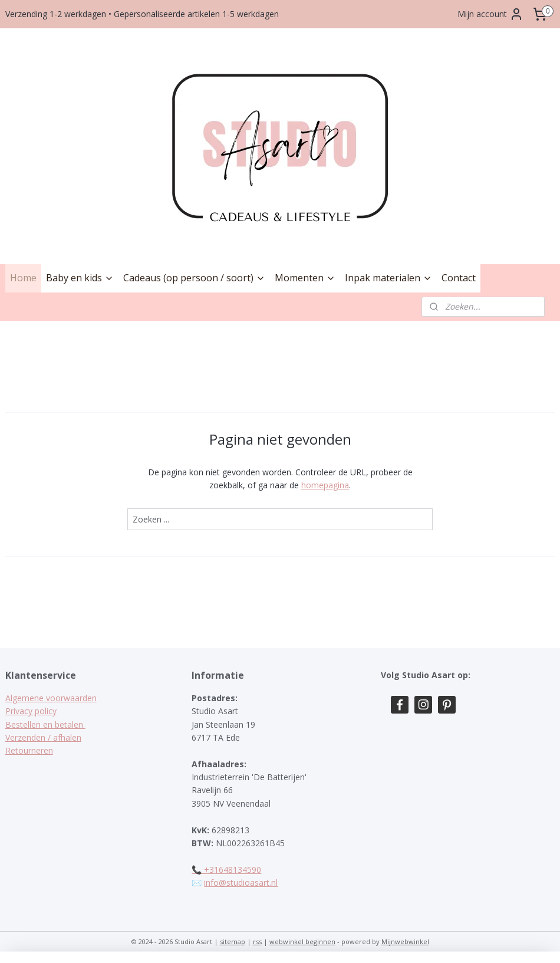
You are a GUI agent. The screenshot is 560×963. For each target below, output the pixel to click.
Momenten (305, 278)
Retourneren (29, 750)
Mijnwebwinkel (405, 941)
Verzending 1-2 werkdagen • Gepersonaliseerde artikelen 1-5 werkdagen (142, 14)
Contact (459, 278)
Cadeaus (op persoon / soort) (194, 278)
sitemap (233, 941)
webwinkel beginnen (302, 941)
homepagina (325, 485)
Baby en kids (80, 278)
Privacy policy (31, 711)
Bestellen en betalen (45, 724)
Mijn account (490, 14)
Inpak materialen (388, 278)
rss (257, 941)
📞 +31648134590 (226, 870)
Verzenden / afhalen (43, 737)
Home (23, 278)
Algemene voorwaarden (51, 698)
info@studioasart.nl (241, 883)
